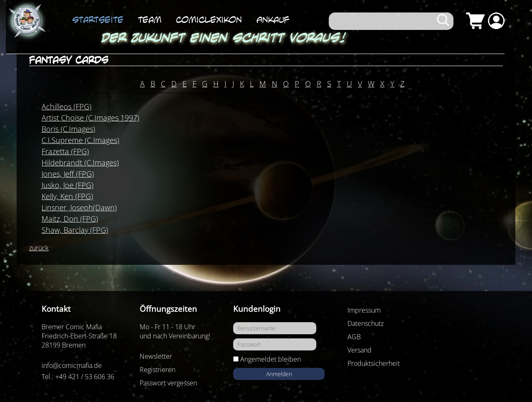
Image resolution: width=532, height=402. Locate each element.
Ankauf (273, 20)
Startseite (98, 20)
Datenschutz (366, 323)
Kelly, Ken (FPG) (67, 196)
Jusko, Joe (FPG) (68, 185)
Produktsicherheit (374, 363)
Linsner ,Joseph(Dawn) (79, 207)
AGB (354, 337)
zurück (39, 248)
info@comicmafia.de (72, 365)
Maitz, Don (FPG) (70, 219)
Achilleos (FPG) (66, 106)
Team (150, 20)
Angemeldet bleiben (271, 359)
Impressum (364, 310)
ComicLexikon (209, 20)
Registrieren (158, 370)
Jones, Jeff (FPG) (68, 174)
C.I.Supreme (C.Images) (80, 140)
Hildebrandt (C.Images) (80, 163)
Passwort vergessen (168, 383)
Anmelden (279, 374)
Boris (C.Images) (68, 129)
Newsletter (156, 356)
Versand (360, 350)
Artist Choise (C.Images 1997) (90, 118)
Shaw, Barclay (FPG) (75, 230)
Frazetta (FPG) (65, 151)
